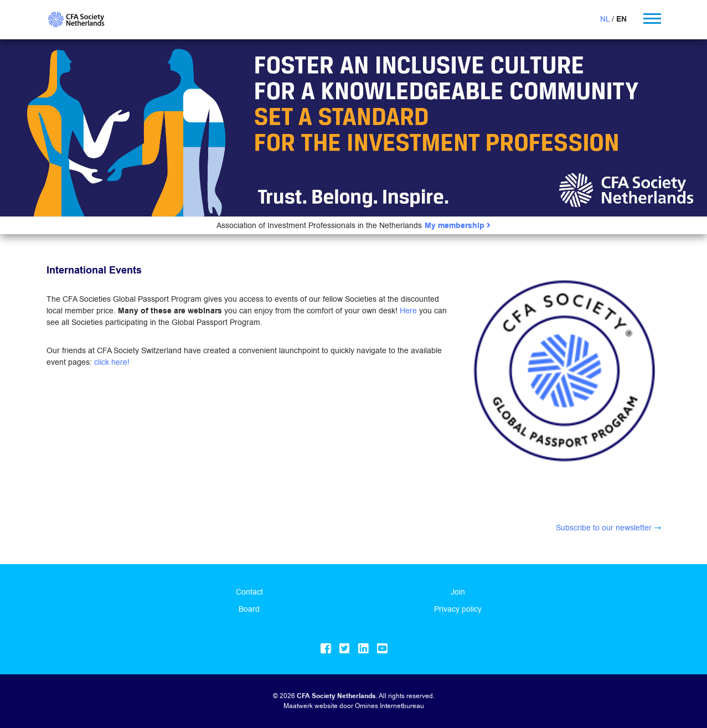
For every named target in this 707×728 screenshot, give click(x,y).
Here (408, 311)
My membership (458, 226)
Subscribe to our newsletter (604, 528)
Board (249, 609)
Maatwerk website (311, 706)
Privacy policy (458, 609)
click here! (112, 362)
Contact (249, 592)
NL (605, 19)
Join (458, 592)
